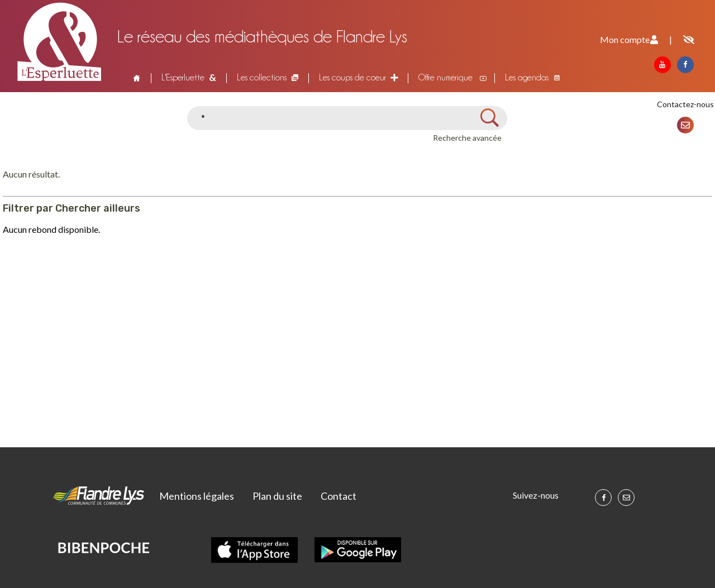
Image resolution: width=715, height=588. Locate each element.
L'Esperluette (183, 77)
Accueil (135, 78)
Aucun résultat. (31, 174)
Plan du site (277, 496)
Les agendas (527, 77)
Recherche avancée (467, 138)
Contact (339, 496)
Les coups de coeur (352, 77)
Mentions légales (197, 496)
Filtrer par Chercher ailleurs (71, 208)
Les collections (262, 77)
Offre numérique (445, 77)
